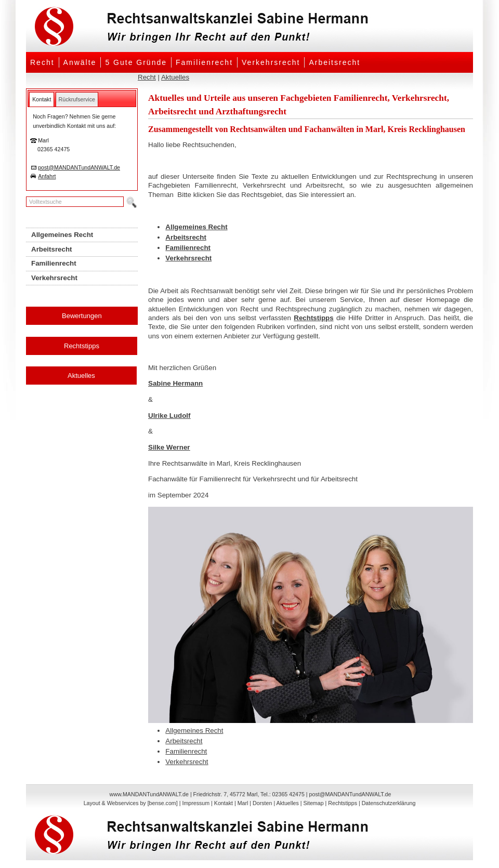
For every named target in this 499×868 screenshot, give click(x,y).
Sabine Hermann (175, 383)
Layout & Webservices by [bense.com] (131, 803)
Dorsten (262, 803)
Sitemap (313, 803)
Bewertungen (82, 316)
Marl (243, 803)
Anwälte (80, 62)
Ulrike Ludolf (169, 416)
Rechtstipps (82, 346)
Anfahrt (47, 176)
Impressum (196, 803)
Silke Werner (169, 447)
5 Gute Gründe (136, 62)
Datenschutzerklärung (389, 803)
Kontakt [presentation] (42, 99)
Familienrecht (204, 62)
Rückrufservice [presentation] (77, 99)
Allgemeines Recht (196, 227)
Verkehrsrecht (271, 62)
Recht (42, 62)
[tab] (42, 99)
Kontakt (224, 803)
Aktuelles (175, 77)
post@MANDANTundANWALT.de (79, 167)
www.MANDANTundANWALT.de (149, 794)
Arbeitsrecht (334, 62)
